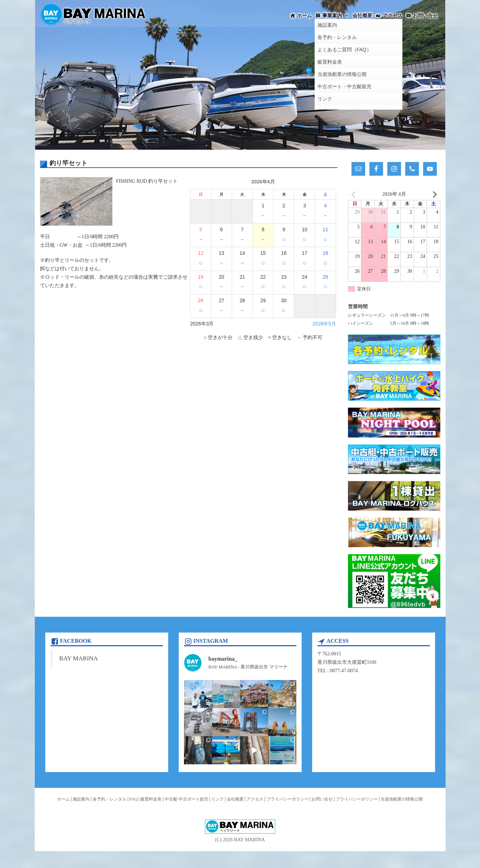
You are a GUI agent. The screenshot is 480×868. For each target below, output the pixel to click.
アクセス (393, 15)
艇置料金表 (151, 799)
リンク (217, 799)
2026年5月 (324, 324)
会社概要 (362, 15)
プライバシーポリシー (288, 799)
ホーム (304, 15)
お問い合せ (425, 15)
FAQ (133, 799)
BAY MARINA (79, 658)
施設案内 (81, 799)
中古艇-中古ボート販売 (186, 799)
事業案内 (336, 15)
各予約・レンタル (110, 799)
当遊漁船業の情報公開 (402, 799)
